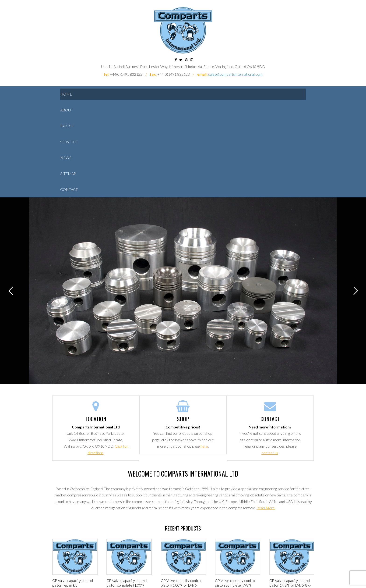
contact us (270, 453)
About (67, 110)
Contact (69, 189)
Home (66, 94)
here (204, 446)
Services (69, 142)
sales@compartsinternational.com (235, 74)
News (66, 158)
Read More (266, 508)
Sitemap (68, 173)
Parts (66, 126)
